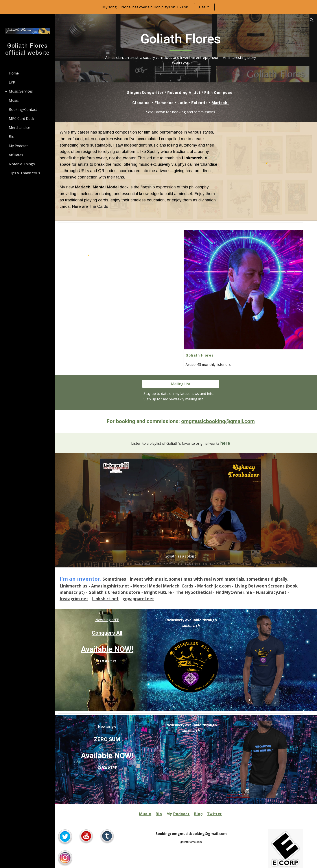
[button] (312, 20)
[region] (158, 7)
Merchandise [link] (19, 128)
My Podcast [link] (18, 146)
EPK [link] (12, 82)
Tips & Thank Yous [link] (24, 173)
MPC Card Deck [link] (21, 119)
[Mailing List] (186, 379)
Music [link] (14, 100)
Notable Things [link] (22, 164)
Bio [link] (12, 137)
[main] (186, 48)
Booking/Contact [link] (23, 110)
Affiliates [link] (16, 155)
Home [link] (14, 73)
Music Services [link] (21, 91)
